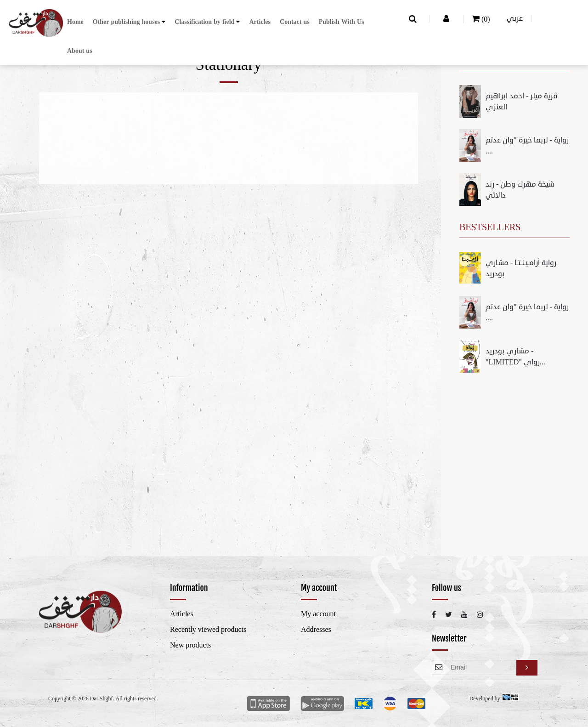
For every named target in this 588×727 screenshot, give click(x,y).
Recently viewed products (208, 630)
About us (80, 51)
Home (75, 22)
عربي (515, 18)
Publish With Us (342, 22)
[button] (129, 22)
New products (190, 645)
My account (318, 614)
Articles (260, 22)
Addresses (316, 630)
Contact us (295, 22)
